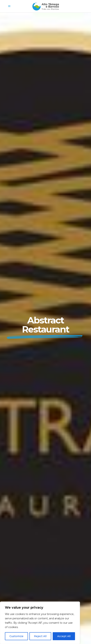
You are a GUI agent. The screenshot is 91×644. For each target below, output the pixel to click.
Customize (16, 636)
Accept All (64, 636)
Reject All (40, 636)
